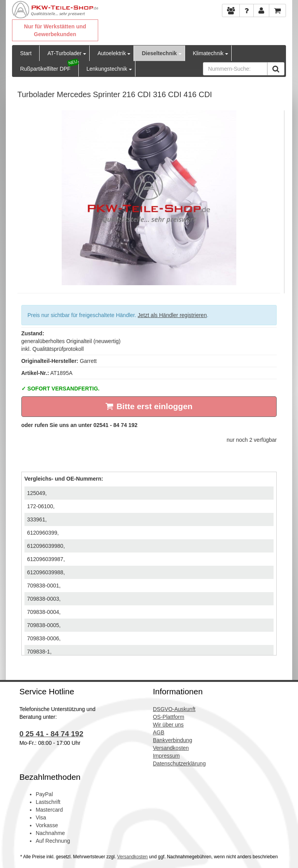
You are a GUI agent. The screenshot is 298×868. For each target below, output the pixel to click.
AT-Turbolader (64, 53)
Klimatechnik (208, 53)
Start (26, 53)
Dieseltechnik (159, 53)
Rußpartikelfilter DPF (45, 69)
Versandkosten (133, 857)
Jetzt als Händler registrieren (172, 315)
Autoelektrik (112, 53)
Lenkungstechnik (107, 69)
